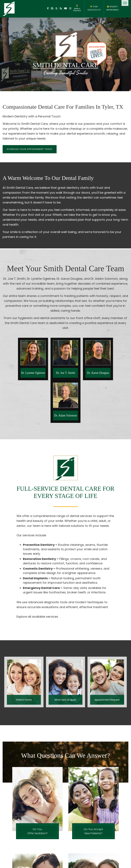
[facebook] (48, 8)
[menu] (125, 3)
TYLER (94, 7)
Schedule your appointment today (30, 149)
